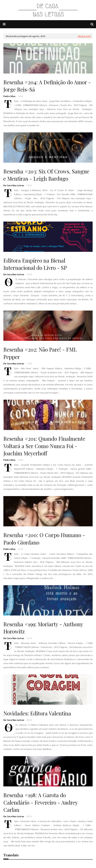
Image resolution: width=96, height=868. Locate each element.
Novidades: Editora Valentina (37, 713)
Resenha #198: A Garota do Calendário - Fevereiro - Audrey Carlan (40, 802)
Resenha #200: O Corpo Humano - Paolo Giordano (44, 539)
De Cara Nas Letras (14, 185)
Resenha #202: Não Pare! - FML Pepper (40, 353)
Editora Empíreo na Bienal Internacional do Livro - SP (35, 264)
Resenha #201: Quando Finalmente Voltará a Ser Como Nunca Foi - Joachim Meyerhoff (44, 446)
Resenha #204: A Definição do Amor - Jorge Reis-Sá (47, 86)
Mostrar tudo (84, 36)
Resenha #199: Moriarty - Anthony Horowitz (43, 628)
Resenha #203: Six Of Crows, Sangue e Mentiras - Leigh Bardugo (46, 175)
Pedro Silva (9, 96)
